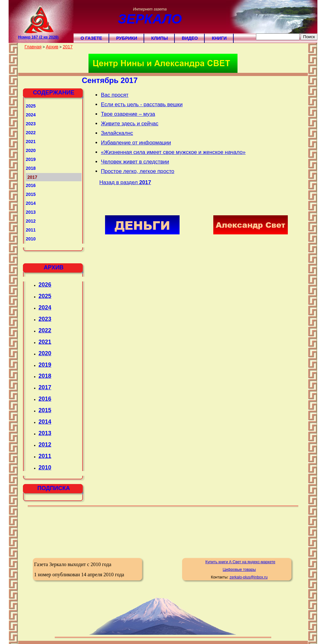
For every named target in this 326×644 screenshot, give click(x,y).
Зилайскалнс (117, 133)
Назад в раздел (125, 182)
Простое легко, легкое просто (138, 171)
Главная (33, 47)
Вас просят (115, 95)
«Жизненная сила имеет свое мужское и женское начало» (173, 152)
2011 (31, 230)
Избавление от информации (136, 143)
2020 (31, 150)
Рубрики (127, 38)
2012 (31, 221)
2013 (31, 212)
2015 (31, 194)
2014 (31, 203)
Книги (219, 38)
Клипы (159, 38)
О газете (91, 38)
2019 (31, 159)
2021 (31, 142)
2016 (31, 185)
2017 (68, 47)
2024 (31, 115)
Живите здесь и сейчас (130, 124)
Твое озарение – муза (128, 114)
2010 (31, 239)
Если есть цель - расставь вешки (142, 104)
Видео (190, 38)
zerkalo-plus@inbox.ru (249, 577)
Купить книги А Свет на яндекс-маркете (240, 562)
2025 (31, 106)
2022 (31, 133)
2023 (31, 124)
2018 (31, 168)
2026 (45, 285)
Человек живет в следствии (135, 162)
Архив (52, 47)
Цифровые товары (239, 570)
